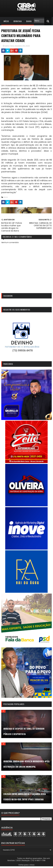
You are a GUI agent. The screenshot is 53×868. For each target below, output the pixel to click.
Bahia (29, 21)
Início (6, 21)
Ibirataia (17, 21)
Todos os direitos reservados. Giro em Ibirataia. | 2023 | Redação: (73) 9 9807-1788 (29, 861)
